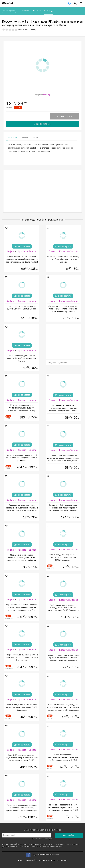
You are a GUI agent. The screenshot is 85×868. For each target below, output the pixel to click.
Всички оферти (9, 11)
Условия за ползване (47, 860)
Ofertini (8, 3)
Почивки (24, 11)
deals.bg (47, 95)
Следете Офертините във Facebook (45, 855)
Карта (35, 137)
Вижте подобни (43, 124)
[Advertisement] (42, 191)
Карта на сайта (31, 860)
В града (49, 11)
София (10, 251)
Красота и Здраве (27, 251)
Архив (20, 860)
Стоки (37, 11)
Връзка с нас (62, 860)
